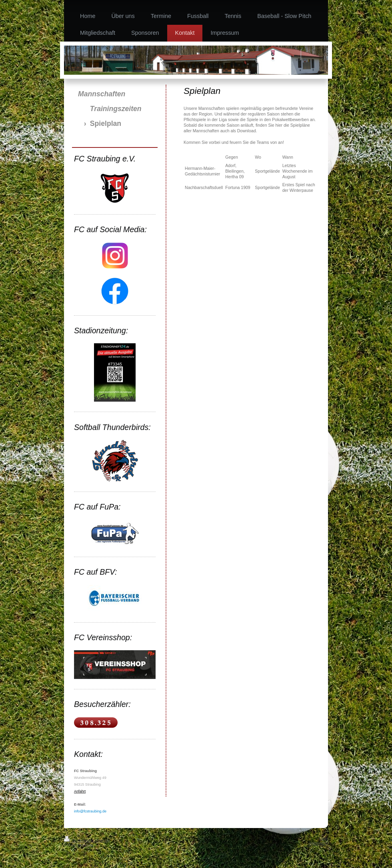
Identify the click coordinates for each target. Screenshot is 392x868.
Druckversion (79, 840)
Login (324, 838)
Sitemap (103, 840)
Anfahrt (80, 791)
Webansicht (319, 843)
